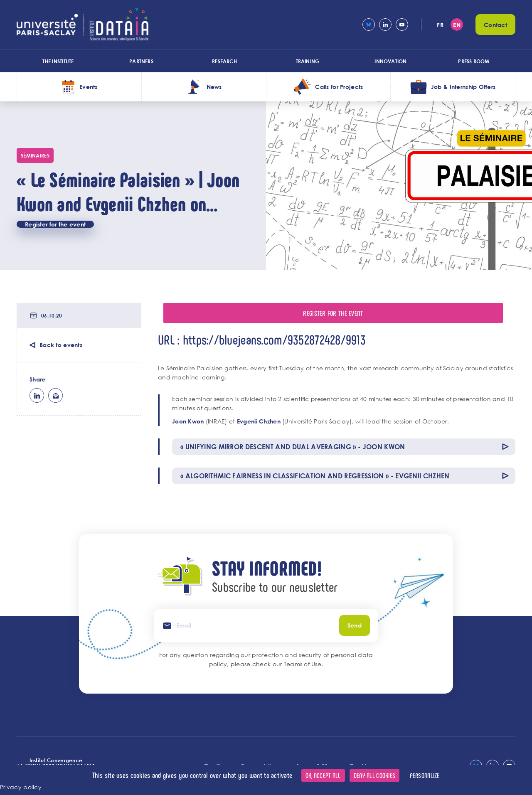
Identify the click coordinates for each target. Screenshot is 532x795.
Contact (495, 25)
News (214, 87)
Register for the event (55, 224)
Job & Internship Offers (463, 87)
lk (37, 395)
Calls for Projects (339, 87)
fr (440, 25)
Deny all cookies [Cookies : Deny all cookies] (374, 775)
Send (355, 625)
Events (89, 87)
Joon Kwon (188, 421)
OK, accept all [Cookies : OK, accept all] (323, 775)
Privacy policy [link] (21, 787)
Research (224, 61)
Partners (141, 61)
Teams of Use (303, 664)
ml (55, 395)
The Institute (58, 61)
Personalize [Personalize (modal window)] (425, 775)
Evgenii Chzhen (259, 421)
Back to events (61, 345)
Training (308, 61)
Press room (474, 61)
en (457, 25)
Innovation (390, 61)
